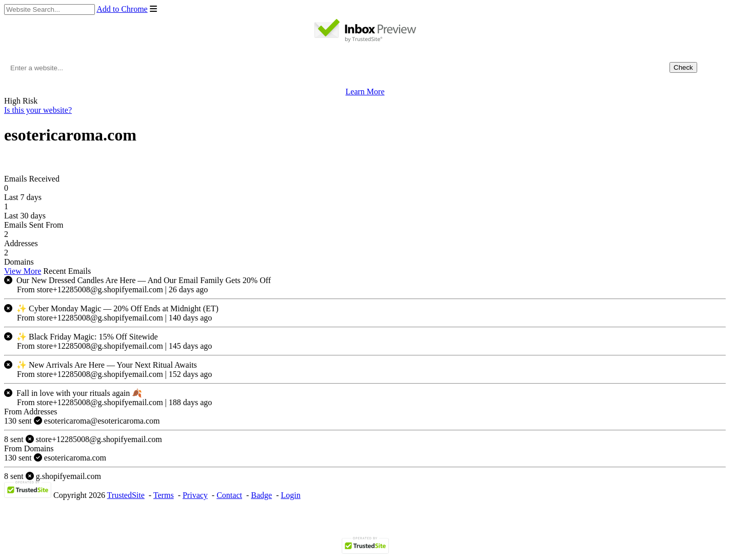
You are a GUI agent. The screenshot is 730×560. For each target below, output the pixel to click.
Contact (229, 495)
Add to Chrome (122, 9)
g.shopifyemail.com (53, 476)
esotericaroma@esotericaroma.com (82, 421)
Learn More (365, 92)
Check (683, 67)
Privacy (195, 495)
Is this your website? (38, 110)
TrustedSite (126, 495)
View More (23, 271)
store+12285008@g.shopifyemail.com (83, 439)
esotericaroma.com (55, 458)
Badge (261, 495)
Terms (164, 495)
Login (290, 495)
